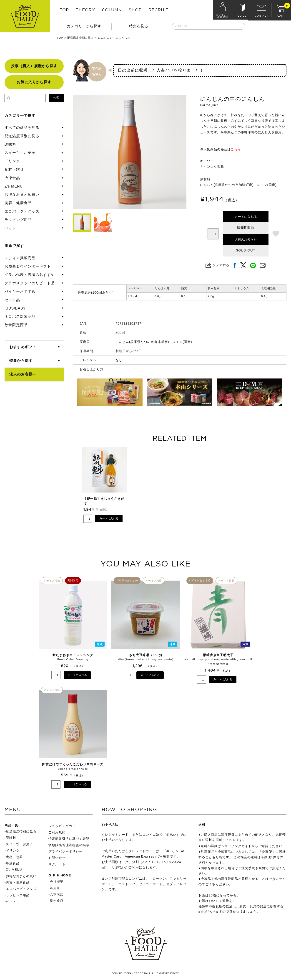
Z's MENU (14, 186)
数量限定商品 (16, 325)
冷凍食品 (12, 178)
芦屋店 (55, 888)
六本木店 (57, 894)
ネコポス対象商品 (20, 316)
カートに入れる (246, 217)
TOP (64, 10)
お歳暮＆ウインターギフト (28, 266)
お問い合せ (57, 858)
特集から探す (21, 361)
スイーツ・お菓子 (20, 153)
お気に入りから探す (34, 82)
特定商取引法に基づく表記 (69, 839)
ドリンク (12, 161)
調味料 (10, 144)
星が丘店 (57, 901)
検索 (56, 98)
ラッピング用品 (18, 220)
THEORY (85, 10)
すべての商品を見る (22, 128)
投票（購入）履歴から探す (34, 66)
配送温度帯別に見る (81, 38)
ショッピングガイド (64, 826)
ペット (10, 228)
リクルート (57, 864)
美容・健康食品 (18, 203)
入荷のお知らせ (246, 239)
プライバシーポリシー (65, 851)
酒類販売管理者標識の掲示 (69, 845)
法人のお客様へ (23, 374)
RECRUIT (159, 10)
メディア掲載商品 (20, 258)
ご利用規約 (57, 832)
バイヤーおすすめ (20, 291)
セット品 (12, 300)
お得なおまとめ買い (22, 194)
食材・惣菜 (14, 169)
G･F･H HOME (60, 875)
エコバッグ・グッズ (22, 211)
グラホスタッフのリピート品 (30, 283)
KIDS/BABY (15, 308)
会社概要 (57, 882)
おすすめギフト (23, 347)
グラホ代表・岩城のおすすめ (30, 275)
